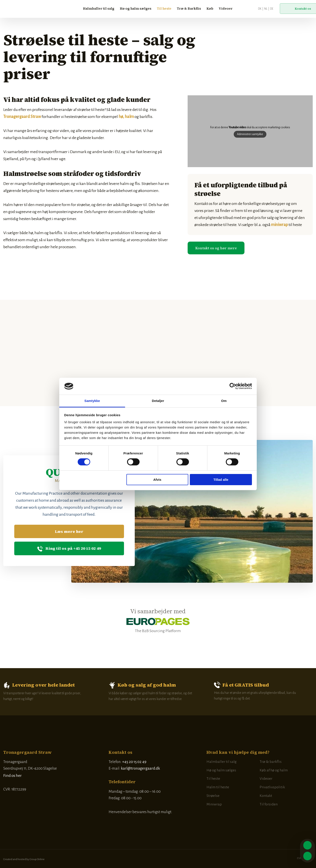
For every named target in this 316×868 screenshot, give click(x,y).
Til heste (164, 8)
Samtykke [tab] (92, 401)
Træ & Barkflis (189, 8)
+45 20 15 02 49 (134, 762)
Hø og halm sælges (136, 8)
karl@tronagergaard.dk (140, 768)
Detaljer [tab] (158, 401)
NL (266, 9)
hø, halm (126, 117)
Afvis (157, 480)
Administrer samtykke (250, 134)
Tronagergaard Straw (22, 117)
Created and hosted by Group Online (24, 859)
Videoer (226, 8)
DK (260, 9)
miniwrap (279, 225)
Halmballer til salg (99, 8)
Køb (210, 8)
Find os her (13, 776)
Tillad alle (221, 480)
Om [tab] (224, 401)
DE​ (272, 9)
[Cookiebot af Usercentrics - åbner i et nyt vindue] (233, 386)
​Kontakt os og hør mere (216, 248)
